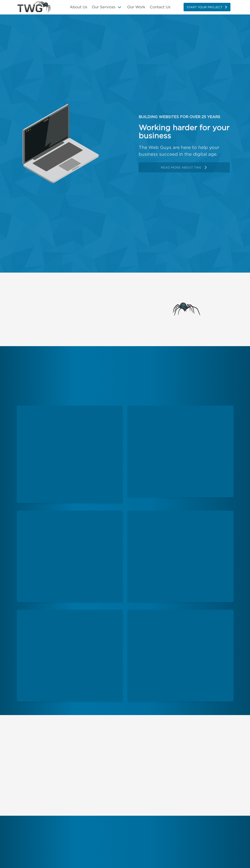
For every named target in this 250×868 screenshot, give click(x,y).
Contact (160, 7)
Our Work (136, 7)
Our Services (104, 7)
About (79, 7)
